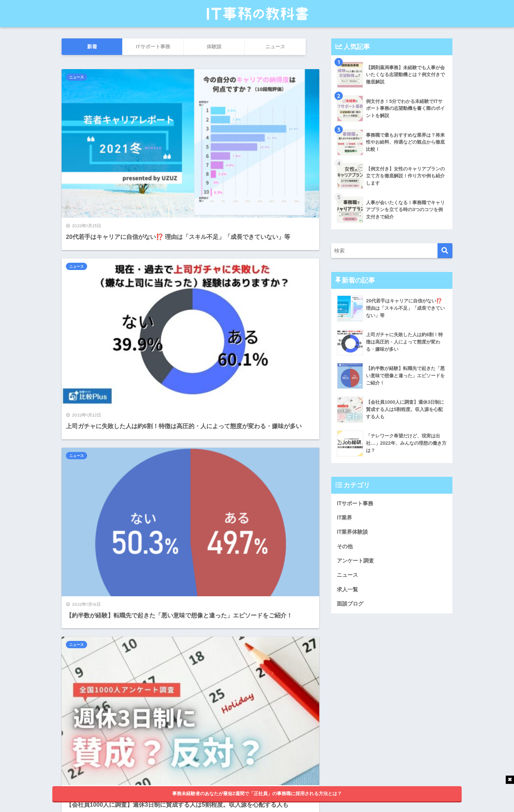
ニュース (77, 77)
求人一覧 (348, 592)
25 (205, 728)
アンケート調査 (357, 562)
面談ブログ (351, 607)
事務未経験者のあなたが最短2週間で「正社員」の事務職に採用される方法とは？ (257, 793)
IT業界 (345, 518)
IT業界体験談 (353, 533)
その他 (345, 548)
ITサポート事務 (356, 503)
